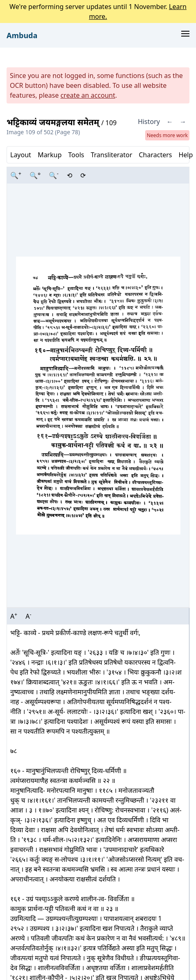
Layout (21, 155)
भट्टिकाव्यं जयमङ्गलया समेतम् (54, 122)
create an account (88, 95)
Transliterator (111, 155)
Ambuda (22, 35)
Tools (76, 155)
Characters (155, 155)
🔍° (35, 175)
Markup (50, 155)
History (149, 122)
